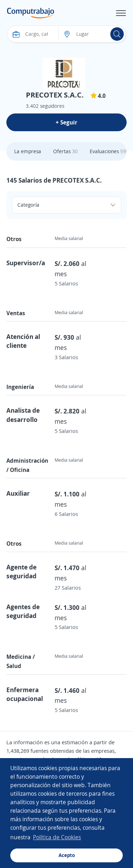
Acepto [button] (67, 855)
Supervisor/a (26, 263)
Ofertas (65, 151)
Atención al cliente (23, 341)
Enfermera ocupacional (25, 694)
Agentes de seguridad (23, 611)
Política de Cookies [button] (57, 837)
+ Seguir (66, 122)
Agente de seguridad (21, 571)
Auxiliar (18, 493)
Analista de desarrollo (23, 415)
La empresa (28, 151)
